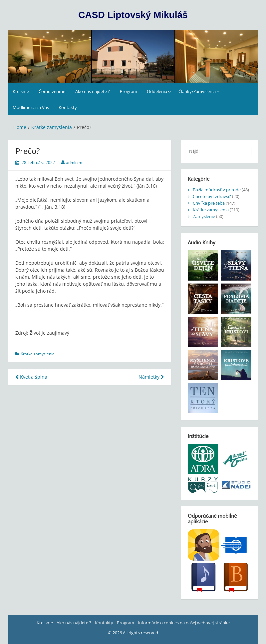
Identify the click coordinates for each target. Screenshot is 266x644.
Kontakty (68, 107)
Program (129, 91)
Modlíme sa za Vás (31, 107)
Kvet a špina (31, 377)
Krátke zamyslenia (38, 354)
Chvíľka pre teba (209, 203)
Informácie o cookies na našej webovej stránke (184, 623)
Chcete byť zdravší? (212, 196)
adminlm (74, 162)
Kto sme (21, 91)
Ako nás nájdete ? (93, 91)
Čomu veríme (52, 91)
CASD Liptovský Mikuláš (133, 15)
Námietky (151, 377)
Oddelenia (157, 91)
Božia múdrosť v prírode (217, 190)
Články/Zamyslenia (197, 91)
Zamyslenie (204, 216)
